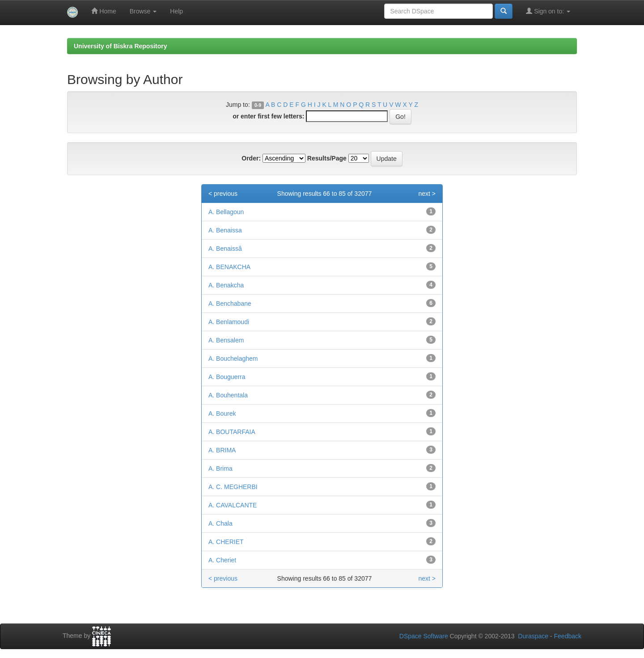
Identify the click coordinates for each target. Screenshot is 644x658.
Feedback (568, 636)
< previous (223, 194)
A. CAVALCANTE (233, 505)
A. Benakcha (226, 285)
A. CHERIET (226, 542)
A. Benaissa (225, 230)
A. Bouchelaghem (233, 359)
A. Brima (220, 468)
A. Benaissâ (225, 249)
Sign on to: (548, 11)
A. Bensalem (226, 340)
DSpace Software (424, 636)
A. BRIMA (222, 450)
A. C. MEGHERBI (233, 487)
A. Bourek (222, 413)
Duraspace (533, 636)
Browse (143, 11)
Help (176, 11)
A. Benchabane (230, 304)
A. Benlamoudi (229, 322)
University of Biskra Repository (121, 46)
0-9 (258, 105)
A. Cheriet (222, 560)
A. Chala (220, 523)
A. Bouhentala (228, 395)
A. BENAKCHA (229, 267)
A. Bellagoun (226, 212)
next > (427, 194)
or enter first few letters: (268, 116)
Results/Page (327, 158)
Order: (251, 158)
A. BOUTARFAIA (232, 432)
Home (104, 11)
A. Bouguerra (227, 377)
